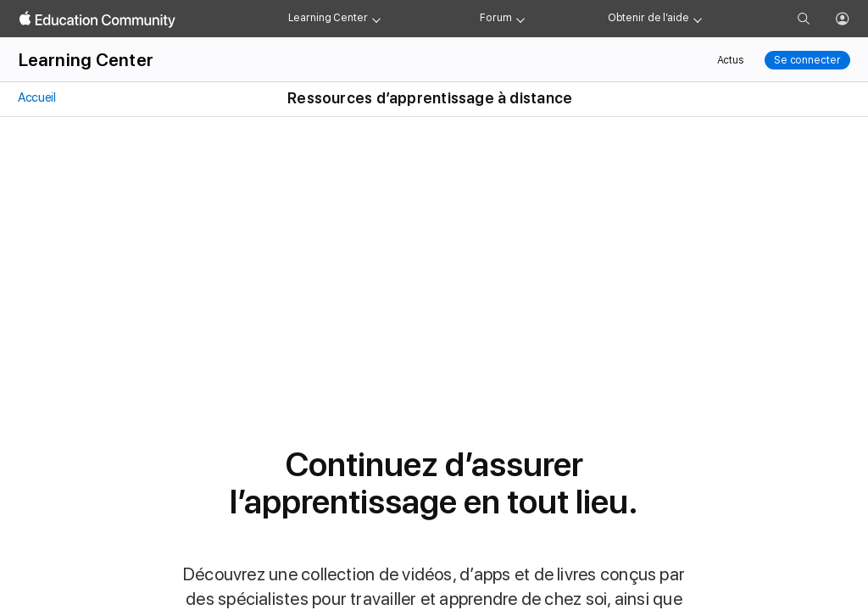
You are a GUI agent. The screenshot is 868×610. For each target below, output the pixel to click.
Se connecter (807, 60)
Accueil (36, 97)
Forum (495, 18)
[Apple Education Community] (97, 19)
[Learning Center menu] (376, 19)
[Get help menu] (698, 19)
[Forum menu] (520, 19)
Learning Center (328, 18)
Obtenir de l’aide (648, 18)
